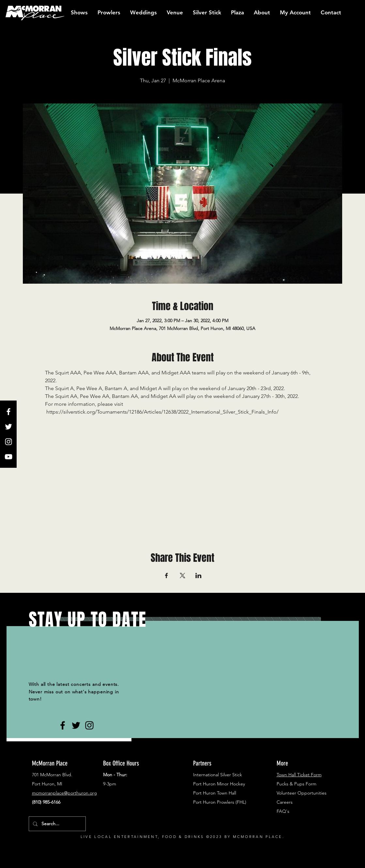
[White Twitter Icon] (8, 427)
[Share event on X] (182, 576)
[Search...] (57, 824)
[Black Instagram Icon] (89, 725)
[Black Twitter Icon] (76, 725)
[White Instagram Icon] (8, 442)
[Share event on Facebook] (167, 576)
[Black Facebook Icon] (63, 725)
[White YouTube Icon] (8, 457)
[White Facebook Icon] (8, 412)
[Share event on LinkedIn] (198, 576)
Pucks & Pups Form (297, 784)
